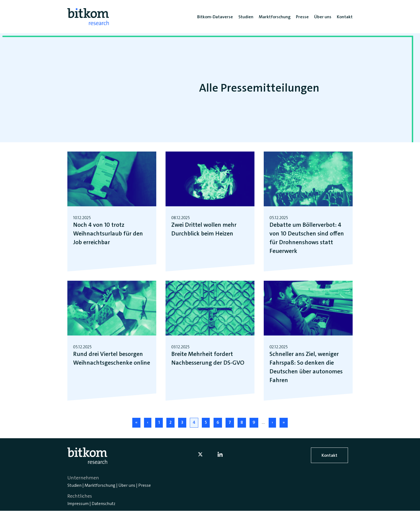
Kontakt (329, 455)
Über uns (127, 485)
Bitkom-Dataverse (215, 17)
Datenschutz (103, 504)
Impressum (78, 504)
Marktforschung (100, 485)
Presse (145, 485)
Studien (74, 485)
